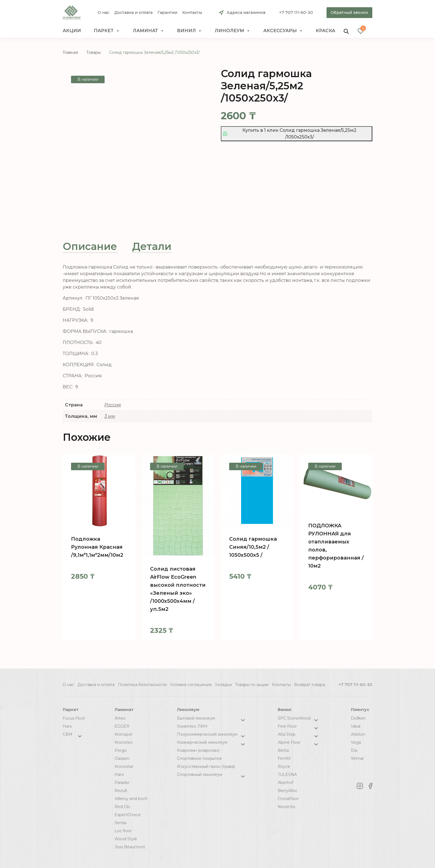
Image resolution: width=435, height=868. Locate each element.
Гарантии (167, 13)
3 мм (110, 416)
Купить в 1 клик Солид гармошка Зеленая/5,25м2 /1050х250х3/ (290, 134)
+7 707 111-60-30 (296, 12)
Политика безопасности (142, 685)
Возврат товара (310, 685)
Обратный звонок (349, 12)
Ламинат (149, 31)
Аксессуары (283, 31)
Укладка (223, 685)
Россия (113, 405)
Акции (72, 31)
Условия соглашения (191, 685)
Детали (152, 246)
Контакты (192, 13)
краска (325, 31)
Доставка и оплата (133, 13)
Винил (189, 31)
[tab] (90, 246)
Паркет (107, 31)
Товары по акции (252, 685)
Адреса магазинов (246, 12)
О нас (103, 13)
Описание (90, 246)
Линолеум (232, 31)
